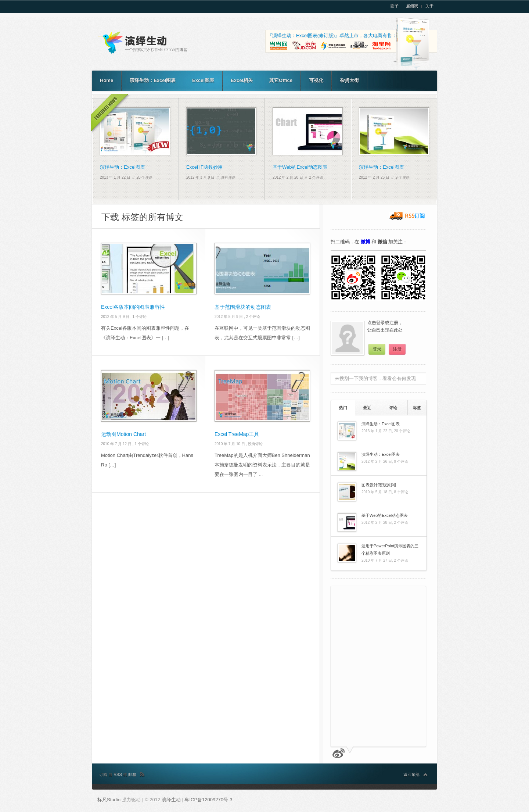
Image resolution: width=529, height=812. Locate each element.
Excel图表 (203, 80)
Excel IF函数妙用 (204, 167)
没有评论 (228, 177)
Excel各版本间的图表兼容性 (133, 307)
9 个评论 (403, 177)
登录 (377, 349)
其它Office (281, 80)
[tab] (343, 408)
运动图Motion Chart (123, 434)
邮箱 (132, 775)
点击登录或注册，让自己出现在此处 (385, 326)
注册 (397, 349)
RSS (118, 775)
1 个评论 (140, 317)
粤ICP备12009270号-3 (208, 800)
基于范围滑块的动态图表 (243, 307)
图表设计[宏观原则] (379, 485)
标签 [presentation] (417, 408)
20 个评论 (145, 177)
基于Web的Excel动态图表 (300, 167)
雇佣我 (412, 6)
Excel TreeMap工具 (237, 434)
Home (107, 80)
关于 (429, 6)
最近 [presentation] (367, 408)
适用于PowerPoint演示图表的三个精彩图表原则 (390, 550)
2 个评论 (316, 177)
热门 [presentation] (343, 408)
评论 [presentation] (393, 408)
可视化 (316, 80)
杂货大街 (349, 80)
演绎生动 (172, 800)
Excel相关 (242, 80)
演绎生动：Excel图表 (153, 80)
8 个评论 (401, 492)
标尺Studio (109, 800)
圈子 (395, 6)
